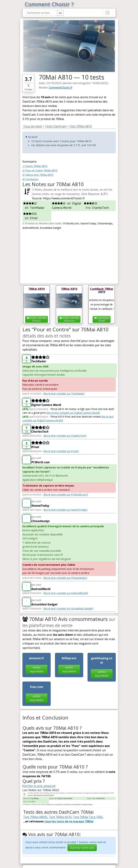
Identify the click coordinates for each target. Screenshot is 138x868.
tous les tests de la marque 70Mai (69, 821)
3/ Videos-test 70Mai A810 (38, 175)
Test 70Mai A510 (60, 817)
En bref (33, 137)
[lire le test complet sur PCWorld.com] (66, 494)
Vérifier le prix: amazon (39, 786)
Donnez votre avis (82, 848)
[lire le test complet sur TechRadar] (64, 394)
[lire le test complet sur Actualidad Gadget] (68, 608)
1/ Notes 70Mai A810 (35, 166)
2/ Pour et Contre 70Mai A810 (40, 170)
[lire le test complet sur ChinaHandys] (65, 578)
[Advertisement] (69, 255)
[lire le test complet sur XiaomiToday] (65, 510)
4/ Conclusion (30, 179)
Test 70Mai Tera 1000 (88, 817)
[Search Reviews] (41, 13)
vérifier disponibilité (37, 669)
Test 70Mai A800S (35, 817)
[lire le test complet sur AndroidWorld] (66, 593)
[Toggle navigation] (108, 13)
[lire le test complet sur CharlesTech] (65, 436)
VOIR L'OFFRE (37, 319)
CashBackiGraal (102, 319)
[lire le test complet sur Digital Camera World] (73, 413)
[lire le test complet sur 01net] (61, 451)
